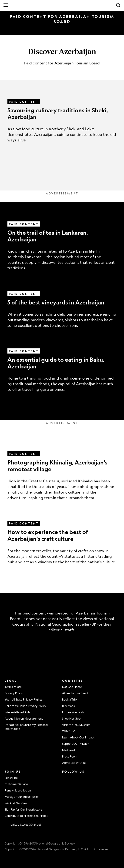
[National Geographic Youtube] (75, 787)
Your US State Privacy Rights (23, 699)
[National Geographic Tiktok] (77, 797)
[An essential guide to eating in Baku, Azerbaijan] (62, 365)
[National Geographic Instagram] (65, 777)
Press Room (70, 756)
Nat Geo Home (72, 687)
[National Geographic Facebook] (75, 777)
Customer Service (16, 784)
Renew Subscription (18, 790)
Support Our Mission (76, 744)
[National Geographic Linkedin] (66, 797)
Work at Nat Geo (16, 803)
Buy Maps (69, 706)
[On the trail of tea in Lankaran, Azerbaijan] (62, 241)
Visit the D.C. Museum (76, 725)
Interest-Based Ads (17, 712)
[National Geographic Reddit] (66, 806)
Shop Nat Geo (71, 718)
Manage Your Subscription (22, 797)
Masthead (69, 750)
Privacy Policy (14, 693)
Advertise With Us (74, 763)
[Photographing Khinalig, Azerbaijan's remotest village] (62, 470)
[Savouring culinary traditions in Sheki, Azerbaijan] (62, 116)
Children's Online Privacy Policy (25, 706)
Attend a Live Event (75, 693)
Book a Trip (70, 699)
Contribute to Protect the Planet (26, 816)
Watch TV (69, 731)
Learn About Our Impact (78, 737)
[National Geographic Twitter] (65, 787)
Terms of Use (13, 687)
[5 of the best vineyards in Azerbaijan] (62, 304)
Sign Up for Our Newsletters (23, 809)
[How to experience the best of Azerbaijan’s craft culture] (62, 537)
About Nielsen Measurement (24, 718)
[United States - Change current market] (23, 825)
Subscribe (11, 778)
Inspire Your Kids (73, 712)
